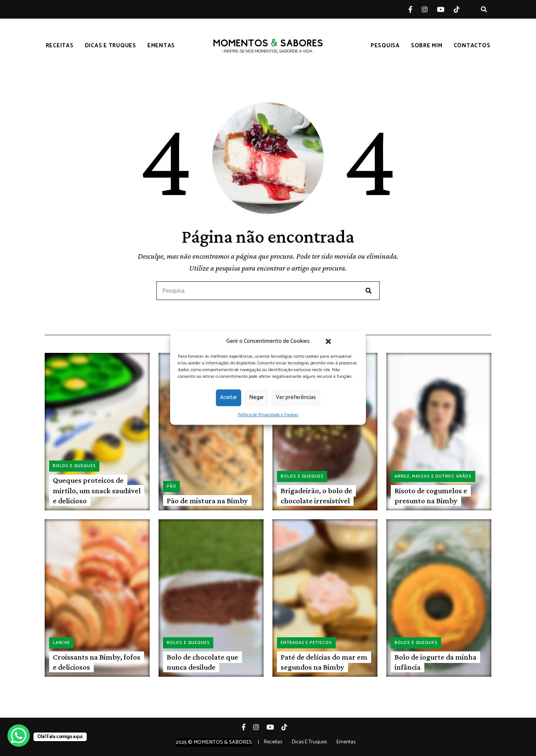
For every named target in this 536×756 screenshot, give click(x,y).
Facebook (415, 9)
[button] (328, 341)
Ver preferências (296, 397)
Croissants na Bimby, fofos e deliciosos (97, 662)
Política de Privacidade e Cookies (268, 415)
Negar (256, 397)
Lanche (61, 643)
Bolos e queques (74, 466)
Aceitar (229, 397)
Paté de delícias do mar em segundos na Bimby (324, 662)
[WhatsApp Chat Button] (19, 736)
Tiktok (461, 9)
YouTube (445, 9)
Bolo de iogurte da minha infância (435, 662)
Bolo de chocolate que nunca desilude (202, 662)
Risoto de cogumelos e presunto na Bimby (431, 496)
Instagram (429, 9)
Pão (171, 487)
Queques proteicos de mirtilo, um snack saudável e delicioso (97, 490)
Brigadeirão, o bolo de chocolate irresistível (316, 496)
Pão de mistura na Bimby (207, 501)
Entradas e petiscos (306, 643)
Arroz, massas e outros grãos (433, 476)
